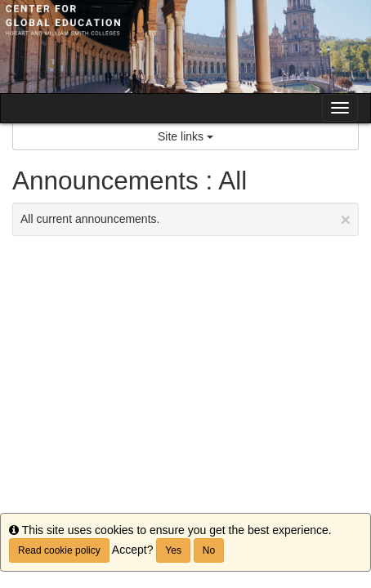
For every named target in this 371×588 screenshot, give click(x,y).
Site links (185, 136)
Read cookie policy (59, 550)
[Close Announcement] (346, 219)
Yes (173, 550)
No (209, 550)
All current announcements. (185, 219)
